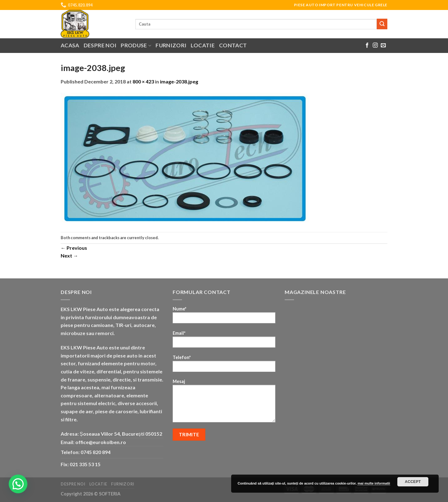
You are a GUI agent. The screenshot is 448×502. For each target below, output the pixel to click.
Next (69, 256)
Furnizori (171, 45)
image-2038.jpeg (179, 81)
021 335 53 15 (85, 464)
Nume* (224, 317)
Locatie (203, 45)
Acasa (70, 45)
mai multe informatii (374, 483)
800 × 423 (143, 81)
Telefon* (224, 365)
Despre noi (100, 45)
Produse (136, 45)
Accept (413, 482)
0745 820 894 (96, 452)
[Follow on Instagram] (375, 45)
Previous (74, 248)
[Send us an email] (383, 45)
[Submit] (382, 24)
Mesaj (224, 403)
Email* (224, 341)
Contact (233, 45)
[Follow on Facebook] (367, 45)
